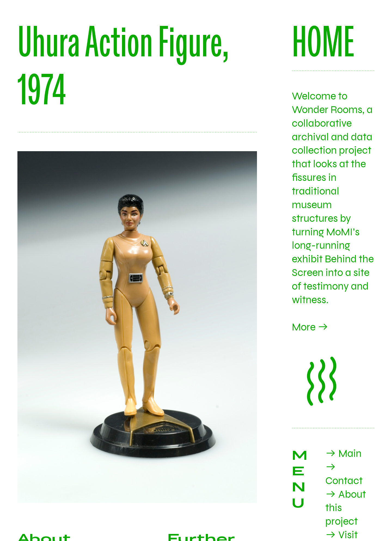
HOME (323, 41)
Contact (344, 481)
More (304, 327)
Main (350, 454)
